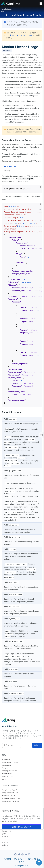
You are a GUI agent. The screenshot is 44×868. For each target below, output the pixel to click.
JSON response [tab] (10, 166)
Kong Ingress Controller (10, 771)
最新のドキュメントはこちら (21, 35)
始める (4, 779)
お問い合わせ (6, 845)
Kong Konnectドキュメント (11, 790)
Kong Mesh (6, 768)
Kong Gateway (16, 15)
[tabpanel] (22, 291)
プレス (4, 840)
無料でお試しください (22, 827)
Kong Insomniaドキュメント (11, 798)
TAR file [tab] (7, 171)
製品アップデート (8, 776)
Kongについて (7, 831)
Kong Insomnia (7, 774)
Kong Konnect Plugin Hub (11, 801)
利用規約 (7, 859)
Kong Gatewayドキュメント (11, 793)
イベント (5, 842)
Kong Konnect (7, 759)
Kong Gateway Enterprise (10, 762)
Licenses (29, 15)
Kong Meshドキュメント (10, 796)
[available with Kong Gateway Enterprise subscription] (22, 50)
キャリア (5, 837)
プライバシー (19, 859)
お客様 (4, 834)
